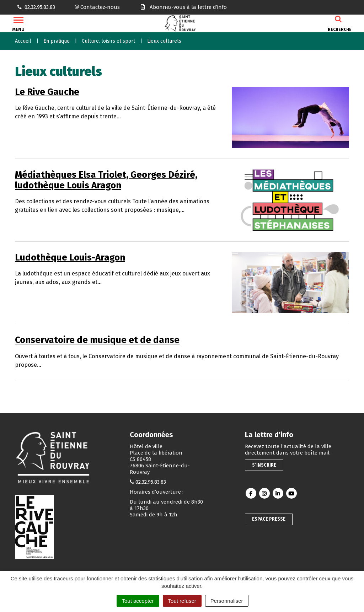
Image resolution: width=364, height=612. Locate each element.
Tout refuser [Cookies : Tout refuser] (182, 601)
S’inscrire (264, 465)
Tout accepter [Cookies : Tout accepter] (138, 601)
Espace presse (269, 519)
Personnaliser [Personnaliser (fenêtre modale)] (227, 601)
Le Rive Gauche (47, 92)
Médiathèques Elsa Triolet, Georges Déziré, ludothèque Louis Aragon (106, 180)
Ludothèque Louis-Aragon (70, 257)
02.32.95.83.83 (151, 482)
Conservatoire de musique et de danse (97, 340)
